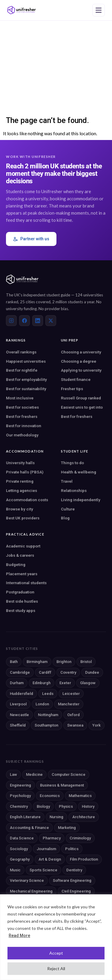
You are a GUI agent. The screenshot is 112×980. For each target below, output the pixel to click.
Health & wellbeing (79, 472)
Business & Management (62, 785)
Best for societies (22, 407)
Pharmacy (52, 838)
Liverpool (18, 704)
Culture (68, 509)
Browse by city (20, 509)
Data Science (22, 838)
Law (13, 774)
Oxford (73, 715)
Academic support (23, 546)
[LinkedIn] (38, 321)
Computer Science (69, 774)
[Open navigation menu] (99, 10)
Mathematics (80, 796)
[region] (56, 937)
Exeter (65, 683)
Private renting (20, 481)
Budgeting (16, 564)
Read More (19, 936)
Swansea (75, 725)
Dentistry (74, 870)
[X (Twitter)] (51, 321)
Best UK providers (23, 518)
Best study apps (21, 610)
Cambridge (20, 672)
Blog (65, 518)
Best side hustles (22, 601)
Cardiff (45, 672)
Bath (14, 662)
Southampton (46, 725)
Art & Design (50, 859)
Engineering (20, 785)
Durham (17, 683)
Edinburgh (42, 683)
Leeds (48, 694)
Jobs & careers (20, 555)
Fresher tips (72, 389)
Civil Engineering (76, 891)
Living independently (81, 500)
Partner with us (31, 239)
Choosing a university (81, 352)
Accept (56, 953)
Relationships (74, 490)
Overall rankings (21, 352)
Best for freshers (22, 416)
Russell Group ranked (81, 398)
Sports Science (43, 870)
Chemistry (19, 806)
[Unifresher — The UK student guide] (22, 10)
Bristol (86, 662)
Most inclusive (20, 398)
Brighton (64, 662)
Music (15, 870)
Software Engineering (72, 880)
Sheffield (18, 725)
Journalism (46, 849)
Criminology (80, 838)
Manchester (69, 704)
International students (26, 583)
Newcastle (19, 715)
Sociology (19, 849)
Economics (50, 796)
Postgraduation (20, 592)
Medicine (34, 774)
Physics (66, 806)
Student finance (76, 379)
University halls (20, 463)
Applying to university (81, 370)
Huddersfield (22, 694)
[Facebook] (24, 321)
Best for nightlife (22, 370)
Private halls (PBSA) (25, 472)
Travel (67, 481)
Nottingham (48, 715)
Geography (20, 859)
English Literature (25, 817)
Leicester (71, 694)
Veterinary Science (27, 880)
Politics (72, 849)
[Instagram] (11, 321)
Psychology (20, 796)
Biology (43, 806)
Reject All (56, 969)
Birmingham (37, 662)
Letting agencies (22, 490)
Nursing (56, 817)
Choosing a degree (79, 361)
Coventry (68, 672)
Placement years (22, 574)
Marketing (67, 828)
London (42, 704)
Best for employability (26, 379)
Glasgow (88, 683)
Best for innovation (24, 426)
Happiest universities (26, 361)
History (88, 806)
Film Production (84, 859)
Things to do (72, 463)
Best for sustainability (26, 389)
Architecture (84, 817)
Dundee (92, 672)
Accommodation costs (27, 500)
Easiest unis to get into (82, 407)
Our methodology (22, 435)
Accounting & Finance (29, 828)
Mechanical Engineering (31, 891)
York (96, 725)
